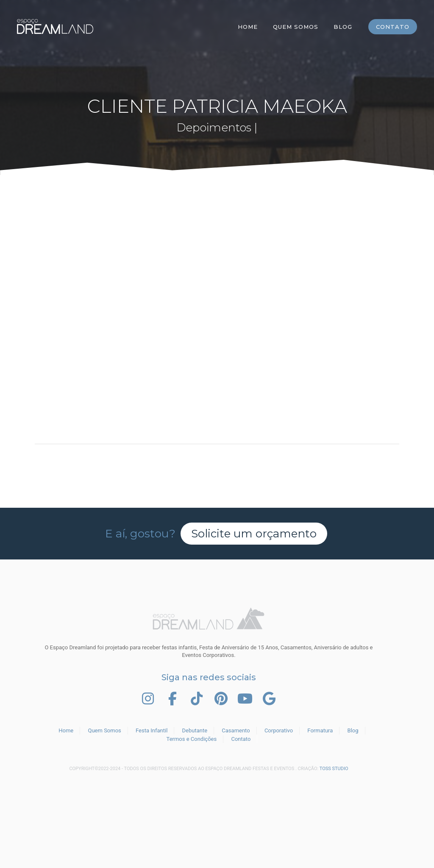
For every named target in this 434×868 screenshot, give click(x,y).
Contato (393, 27)
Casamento (236, 730)
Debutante (195, 730)
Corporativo (279, 730)
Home (248, 27)
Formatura (320, 730)
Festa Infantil (152, 730)
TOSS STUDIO (334, 769)
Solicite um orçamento (254, 534)
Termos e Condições (192, 739)
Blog (343, 27)
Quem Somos (296, 27)
